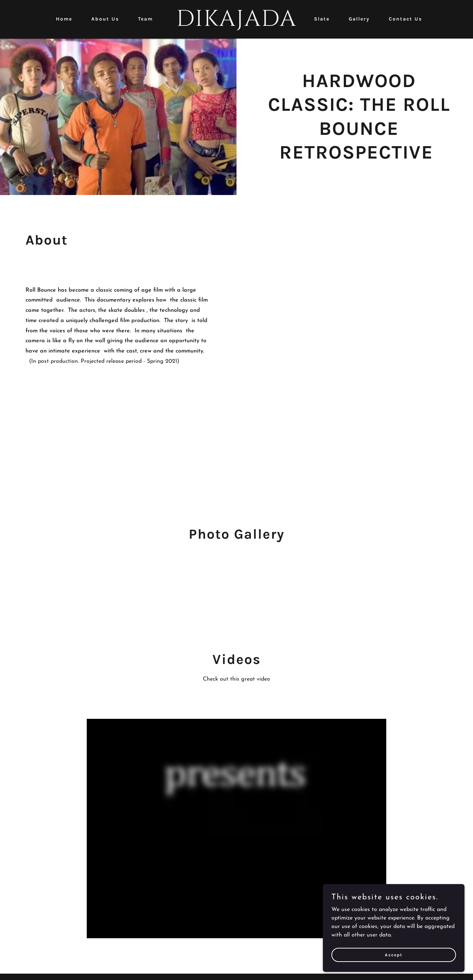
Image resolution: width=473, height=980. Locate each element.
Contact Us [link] (405, 19)
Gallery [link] (359, 19)
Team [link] (146, 19)
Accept (394, 955)
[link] (236, 24)
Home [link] (64, 19)
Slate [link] (322, 19)
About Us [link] (105, 19)
